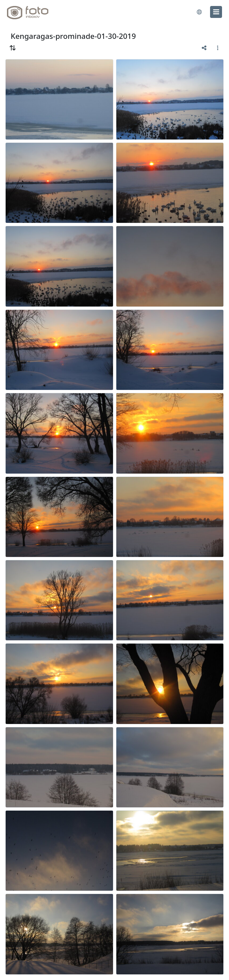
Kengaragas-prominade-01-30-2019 (73, 36)
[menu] (216, 12)
